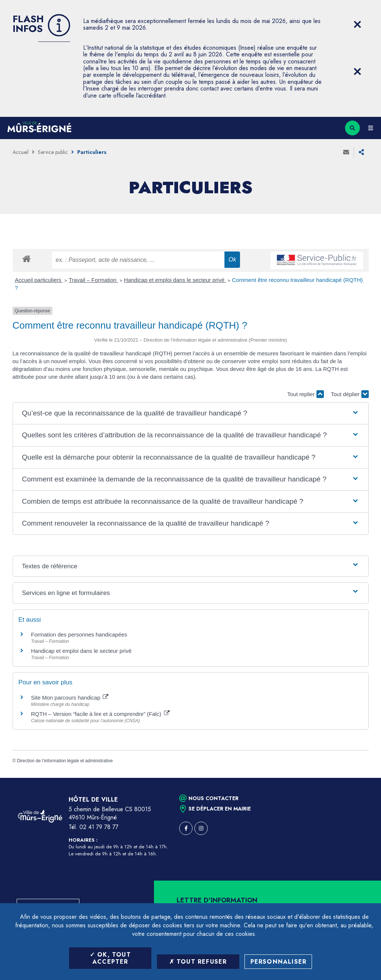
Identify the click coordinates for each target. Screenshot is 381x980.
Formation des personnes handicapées (79, 634)
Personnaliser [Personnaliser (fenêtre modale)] (279, 962)
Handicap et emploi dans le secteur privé (175, 280)
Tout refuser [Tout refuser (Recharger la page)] (198, 962)
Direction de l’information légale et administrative (65, 761)
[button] (190, 413)
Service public (53, 152)
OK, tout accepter (110, 958)
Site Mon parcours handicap (70, 698)
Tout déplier (350, 394)
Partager (361, 152)
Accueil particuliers (39, 280)
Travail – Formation (93, 280)
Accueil (21, 152)
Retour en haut (362, 778)
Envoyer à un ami (346, 152)
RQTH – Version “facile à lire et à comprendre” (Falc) (100, 714)
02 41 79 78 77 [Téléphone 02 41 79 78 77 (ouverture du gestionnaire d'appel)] (99, 827)
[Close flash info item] (358, 24)
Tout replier (305, 394)
